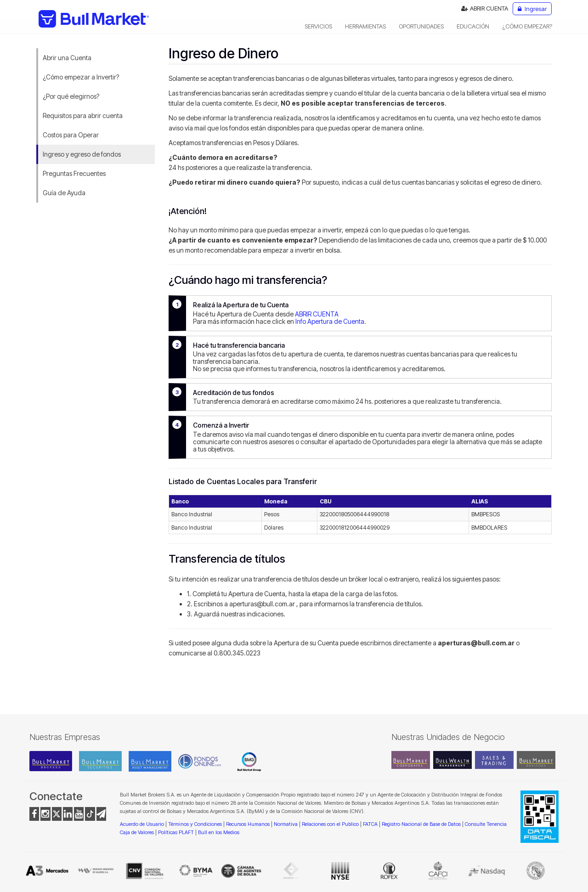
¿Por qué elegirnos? (71, 96)
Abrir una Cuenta (67, 58)
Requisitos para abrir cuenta (83, 116)
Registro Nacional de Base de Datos (421, 824)
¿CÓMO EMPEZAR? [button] (527, 26)
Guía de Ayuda (64, 193)
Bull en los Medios (219, 832)
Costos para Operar (71, 135)
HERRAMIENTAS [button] (365, 26)
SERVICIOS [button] (318, 26)
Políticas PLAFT (176, 832)
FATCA (370, 824)
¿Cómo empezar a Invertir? (81, 77)
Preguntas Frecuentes (74, 173)
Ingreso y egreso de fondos (82, 154)
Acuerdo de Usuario (142, 824)
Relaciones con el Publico (330, 824)
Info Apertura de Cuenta (330, 321)
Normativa (286, 824)
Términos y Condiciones (195, 824)
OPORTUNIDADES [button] (421, 26)
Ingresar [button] (532, 9)
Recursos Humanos (248, 824)
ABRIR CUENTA (485, 8)
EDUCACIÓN (473, 26)
